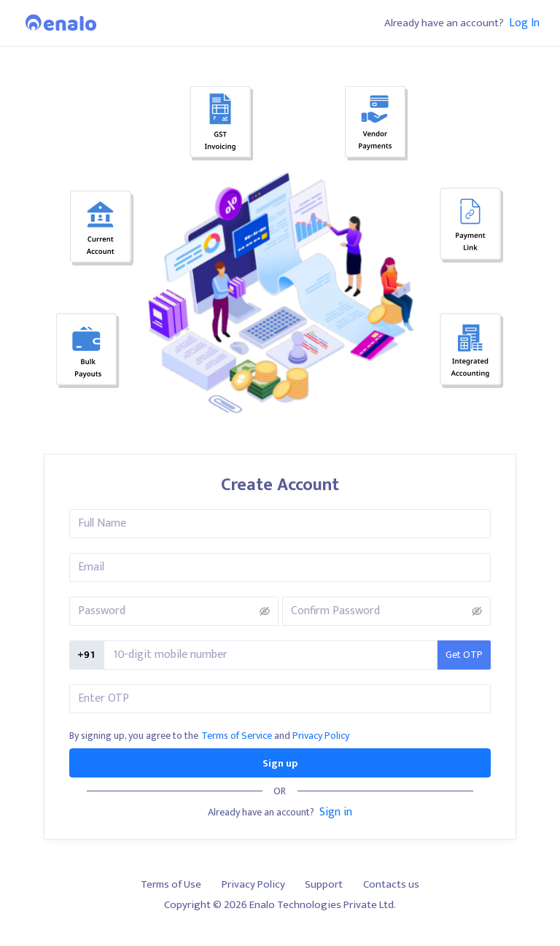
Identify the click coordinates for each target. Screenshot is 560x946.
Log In (524, 23)
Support (324, 884)
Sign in (336, 812)
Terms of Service (237, 736)
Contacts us (391, 884)
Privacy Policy (321, 736)
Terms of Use (171, 884)
